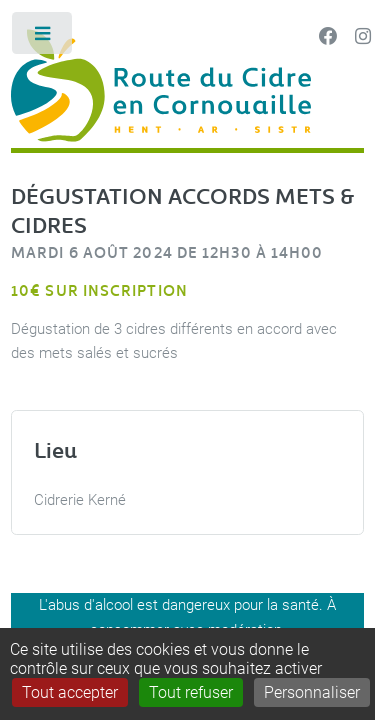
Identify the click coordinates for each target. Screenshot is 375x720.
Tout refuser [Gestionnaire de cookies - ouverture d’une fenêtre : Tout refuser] (191, 692)
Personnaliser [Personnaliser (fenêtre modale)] (312, 692)
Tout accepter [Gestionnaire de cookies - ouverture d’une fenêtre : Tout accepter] (70, 692)
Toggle (43, 37)
